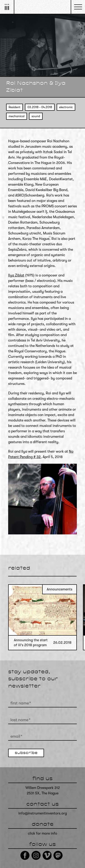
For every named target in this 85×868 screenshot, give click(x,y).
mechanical (17, 116)
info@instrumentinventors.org (43, 813)
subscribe (26, 753)
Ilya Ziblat (16, 275)
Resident (15, 107)
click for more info (42, 833)
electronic (66, 107)
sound (36, 116)
